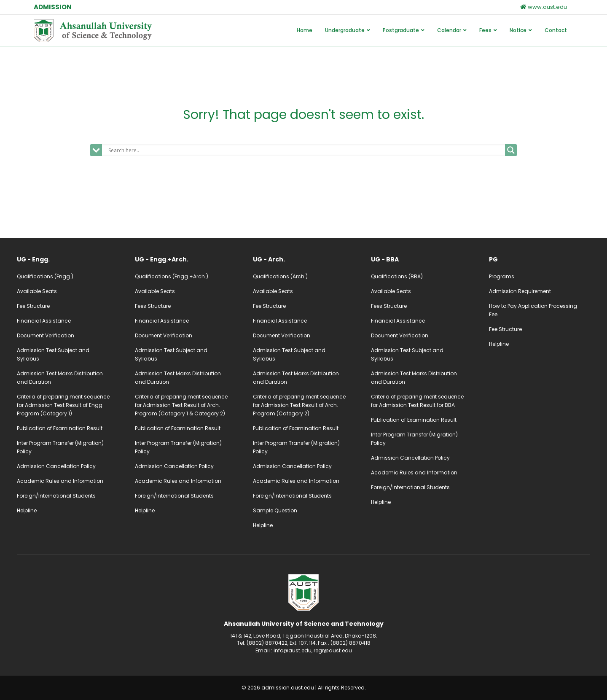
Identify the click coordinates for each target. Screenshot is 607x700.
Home (305, 30)
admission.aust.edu (288, 688)
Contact (556, 30)
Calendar (449, 30)
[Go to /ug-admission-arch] (303, 259)
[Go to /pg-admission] (540, 259)
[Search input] (306, 150)
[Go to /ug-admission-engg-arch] (185, 259)
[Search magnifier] (511, 150)
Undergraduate (345, 30)
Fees (485, 30)
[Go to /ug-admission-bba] (422, 259)
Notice (518, 30)
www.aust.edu (544, 7)
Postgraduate (401, 30)
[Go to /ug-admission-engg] (67, 259)
